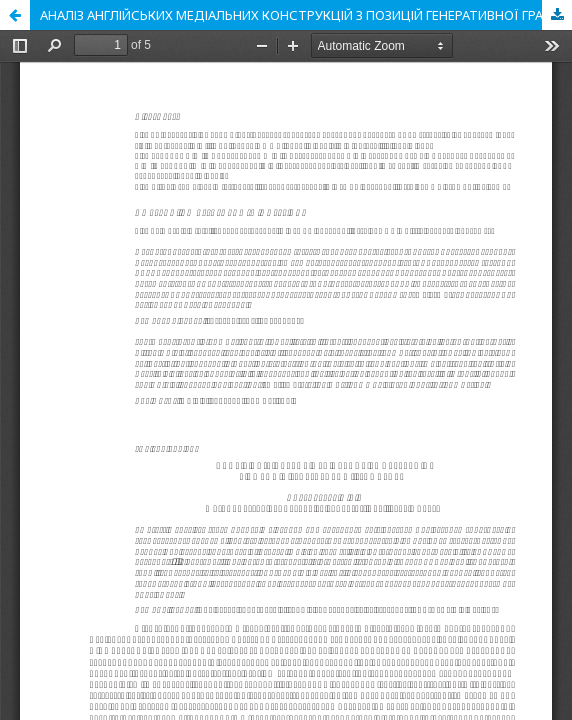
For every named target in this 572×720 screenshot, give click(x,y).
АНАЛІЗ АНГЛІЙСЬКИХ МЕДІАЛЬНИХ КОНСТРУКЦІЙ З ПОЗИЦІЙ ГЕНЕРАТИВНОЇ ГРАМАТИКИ (306, 15)
